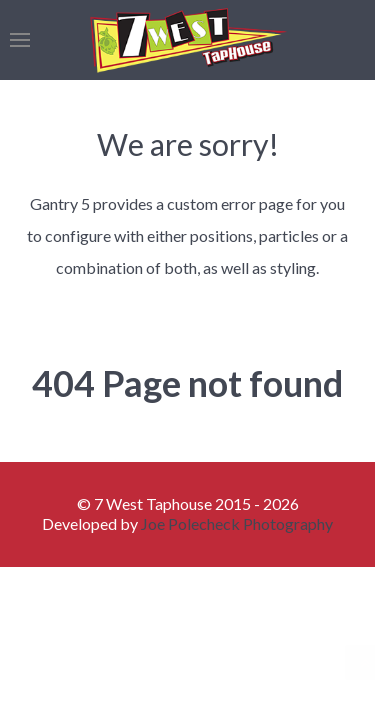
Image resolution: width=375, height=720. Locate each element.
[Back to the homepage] (187, 40)
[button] (20, 40)
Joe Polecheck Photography (237, 523)
